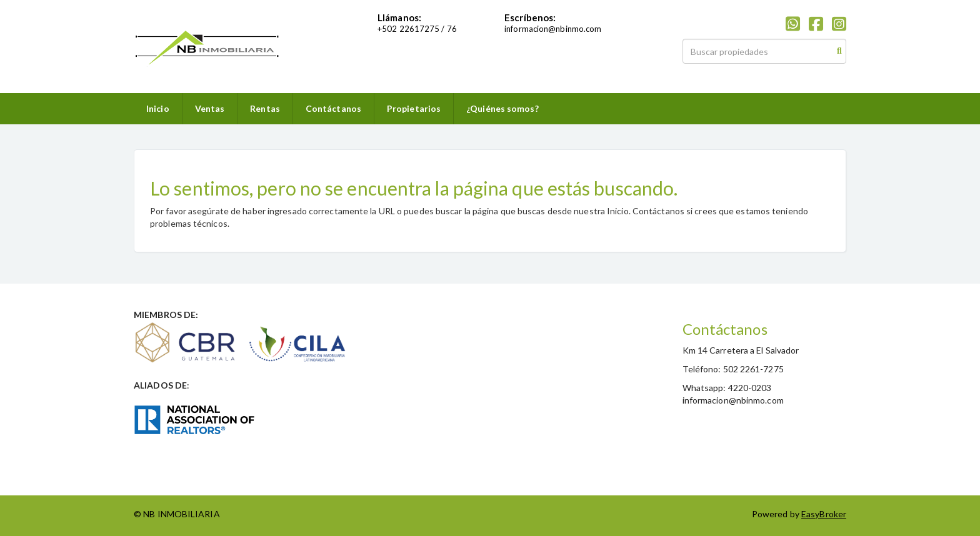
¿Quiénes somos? (502, 108)
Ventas (210, 108)
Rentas (265, 108)
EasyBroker (824, 514)
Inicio (158, 108)
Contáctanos (333, 108)
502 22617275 (411, 29)
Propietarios (414, 108)
